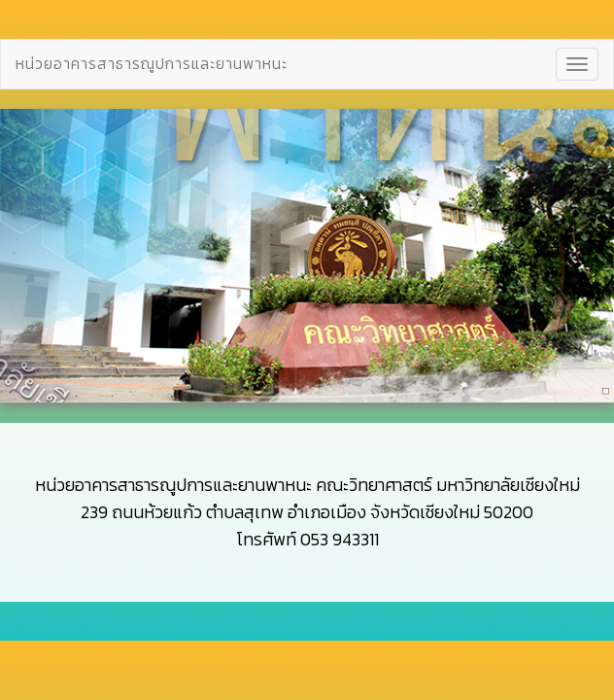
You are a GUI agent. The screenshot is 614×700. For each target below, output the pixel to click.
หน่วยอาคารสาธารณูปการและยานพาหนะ (152, 61)
